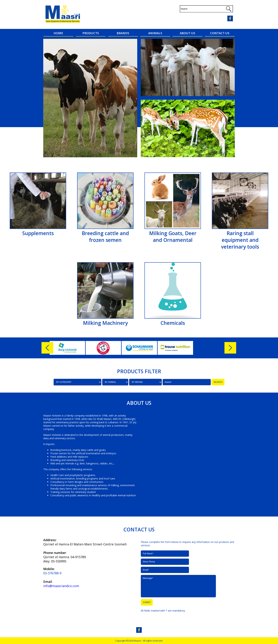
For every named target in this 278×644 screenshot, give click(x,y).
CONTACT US (220, 33)
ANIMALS (155, 33)
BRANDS (123, 33)
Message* (178, 586)
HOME (58, 33)
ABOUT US (187, 33)
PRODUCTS (91, 33)
